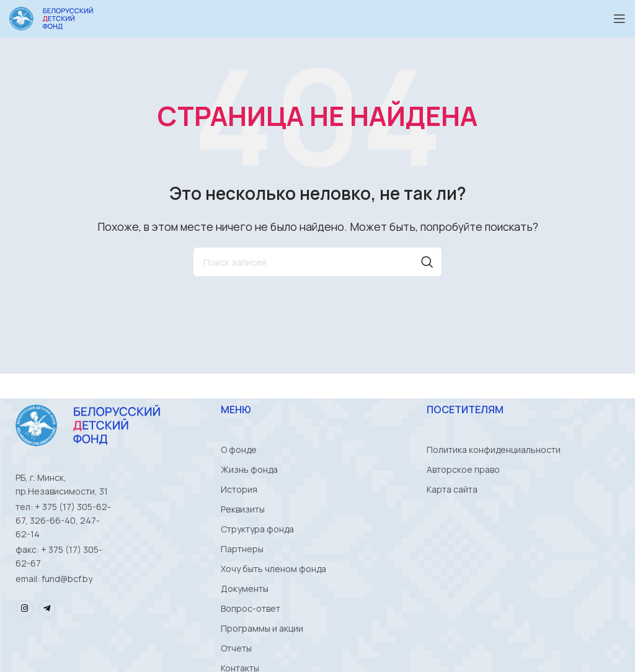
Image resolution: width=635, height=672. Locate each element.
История (239, 489)
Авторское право (463, 469)
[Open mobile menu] (619, 19)
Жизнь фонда (249, 469)
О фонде (239, 450)
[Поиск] (317, 262)
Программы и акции (262, 628)
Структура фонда (257, 529)
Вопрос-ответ (251, 608)
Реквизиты (243, 509)
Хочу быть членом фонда (273, 569)
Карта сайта (452, 489)
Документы (245, 589)
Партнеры (242, 549)
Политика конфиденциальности (494, 450)
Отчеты (236, 648)
